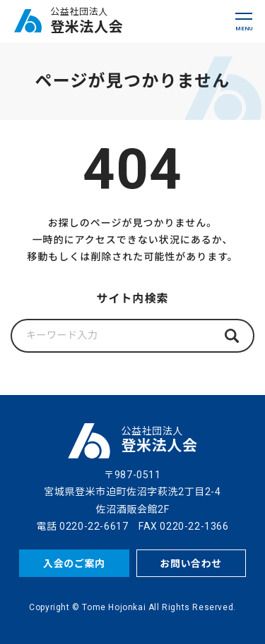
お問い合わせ (191, 564)
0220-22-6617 (94, 526)
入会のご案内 (74, 564)
